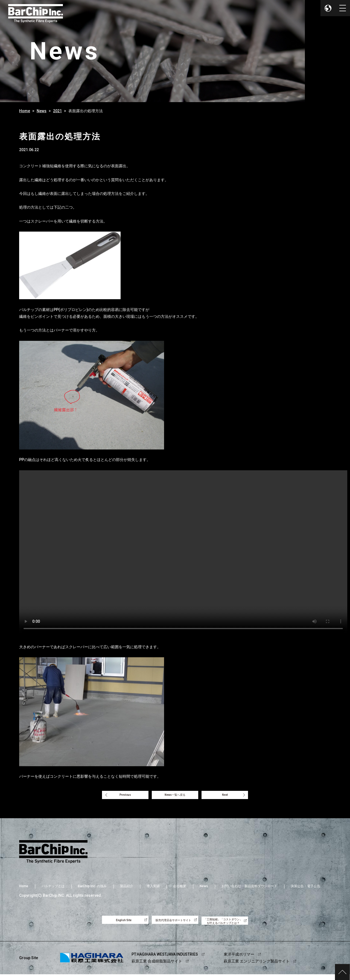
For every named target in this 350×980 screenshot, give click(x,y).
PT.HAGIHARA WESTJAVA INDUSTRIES (165, 960)
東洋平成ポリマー (239, 960)
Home (25, 111)
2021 (57, 111)
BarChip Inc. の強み (92, 889)
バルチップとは (53, 889)
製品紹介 (127, 889)
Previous (117, 797)
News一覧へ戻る (175, 797)
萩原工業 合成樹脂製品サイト (157, 967)
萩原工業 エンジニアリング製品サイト (257, 967)
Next (233, 797)
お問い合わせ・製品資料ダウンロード (249, 889)
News (42, 111)
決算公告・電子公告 (305, 889)
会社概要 (180, 889)
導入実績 (153, 889)
